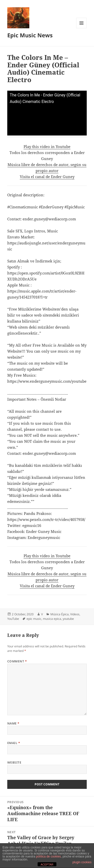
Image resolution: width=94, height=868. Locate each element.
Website (14, 762)
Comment (17, 661)
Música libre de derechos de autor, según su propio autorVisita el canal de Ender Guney (47, 171)
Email (14, 743)
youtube (68, 619)
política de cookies (49, 856)
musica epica (52, 619)
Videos (75, 614)
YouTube (13, 619)
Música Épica (60, 614)
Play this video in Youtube (47, 147)
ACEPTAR (47, 864)
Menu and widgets (82, 28)
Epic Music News (30, 35)
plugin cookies (82, 862)
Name (13, 723)
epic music (34, 619)
